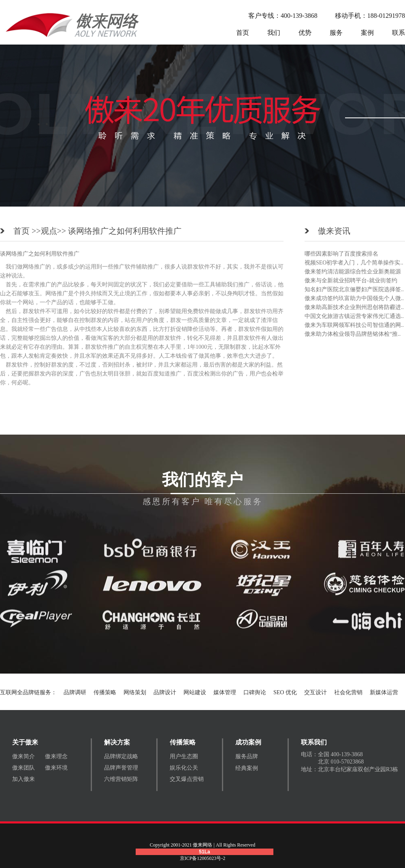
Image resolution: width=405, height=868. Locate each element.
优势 (305, 33)
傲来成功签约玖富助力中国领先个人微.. (354, 298)
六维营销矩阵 (121, 779)
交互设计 (315, 692)
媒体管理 (225, 692)
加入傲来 (23, 779)
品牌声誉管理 (121, 768)
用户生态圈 (184, 756)
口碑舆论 (255, 692)
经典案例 (247, 768)
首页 (243, 33)
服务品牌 (247, 756)
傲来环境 (56, 768)
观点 (49, 231)
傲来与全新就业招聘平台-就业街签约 (351, 280)
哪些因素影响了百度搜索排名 (341, 254)
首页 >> (27, 231)
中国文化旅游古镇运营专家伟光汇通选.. (354, 316)
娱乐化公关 (184, 768)
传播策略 (105, 692)
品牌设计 (165, 692)
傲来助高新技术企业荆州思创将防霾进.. (354, 307)
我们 (274, 33)
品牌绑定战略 (121, 756)
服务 (336, 33)
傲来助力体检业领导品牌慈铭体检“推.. (353, 334)
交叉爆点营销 (187, 779)
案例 (367, 33)
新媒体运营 (384, 692)
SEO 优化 (285, 692)
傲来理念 (56, 756)
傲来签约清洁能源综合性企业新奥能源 (353, 272)
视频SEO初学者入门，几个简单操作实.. (354, 263)
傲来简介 (23, 756)
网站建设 (195, 692)
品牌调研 (75, 692)
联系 (399, 33)
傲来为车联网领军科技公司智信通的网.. (354, 325)
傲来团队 (23, 768)
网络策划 (135, 692)
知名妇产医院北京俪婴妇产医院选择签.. (354, 289)
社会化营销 (348, 692)
